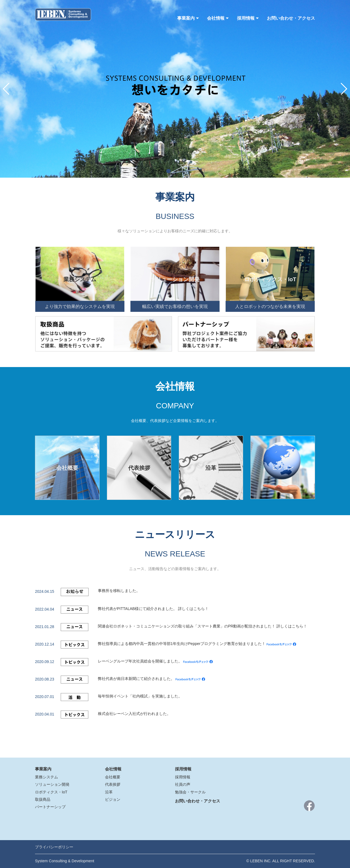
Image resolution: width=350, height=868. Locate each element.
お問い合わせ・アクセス (291, 18)
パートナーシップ (50, 807)
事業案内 (188, 18)
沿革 (109, 792)
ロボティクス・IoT (51, 792)
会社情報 (218, 18)
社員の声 (183, 784)
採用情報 (248, 18)
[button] (168, 171)
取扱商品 (43, 799)
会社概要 (113, 777)
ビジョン (113, 799)
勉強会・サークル (190, 792)
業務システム (46, 777)
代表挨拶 (113, 784)
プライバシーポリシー (54, 847)
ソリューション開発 (52, 784)
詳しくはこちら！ (193, 609)
